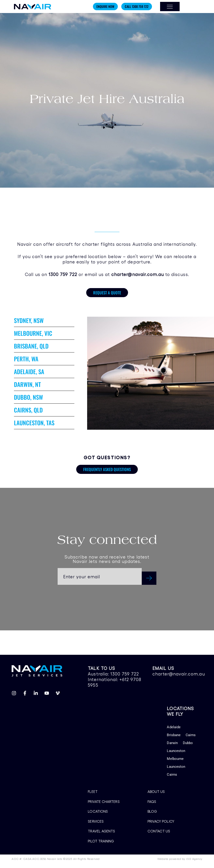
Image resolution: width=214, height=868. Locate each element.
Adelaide (174, 727)
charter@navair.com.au (179, 674)
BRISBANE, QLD (31, 346)
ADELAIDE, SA (29, 371)
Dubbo (188, 743)
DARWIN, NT (27, 384)
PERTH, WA (26, 359)
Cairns (191, 735)
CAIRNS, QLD (28, 410)
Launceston (176, 751)
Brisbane (174, 735)
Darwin (172, 743)
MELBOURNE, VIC (33, 333)
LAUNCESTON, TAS (34, 423)
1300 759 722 (125, 674)
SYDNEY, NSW (29, 320)
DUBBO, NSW (28, 397)
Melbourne (175, 759)
